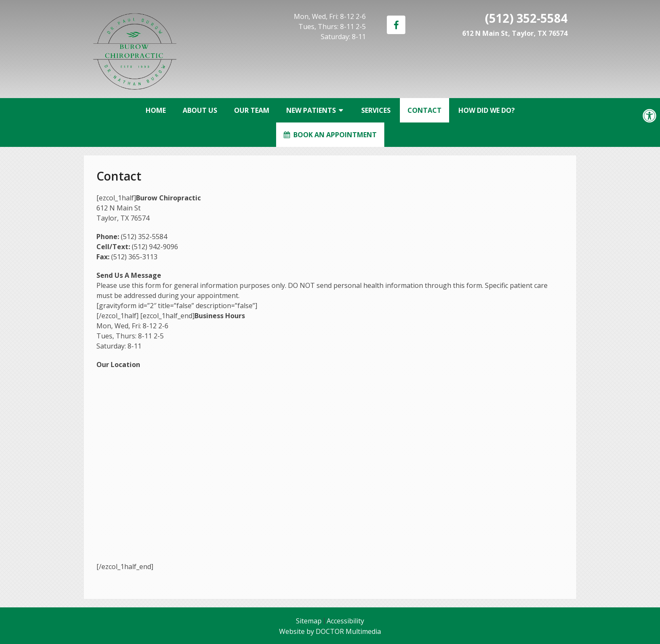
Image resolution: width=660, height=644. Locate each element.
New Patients (311, 110)
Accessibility (345, 621)
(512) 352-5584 (526, 18)
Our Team (252, 110)
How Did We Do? (487, 110)
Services (376, 110)
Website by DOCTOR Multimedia (330, 631)
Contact (424, 110)
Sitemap (309, 621)
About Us (200, 110)
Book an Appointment (330, 135)
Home (156, 110)
